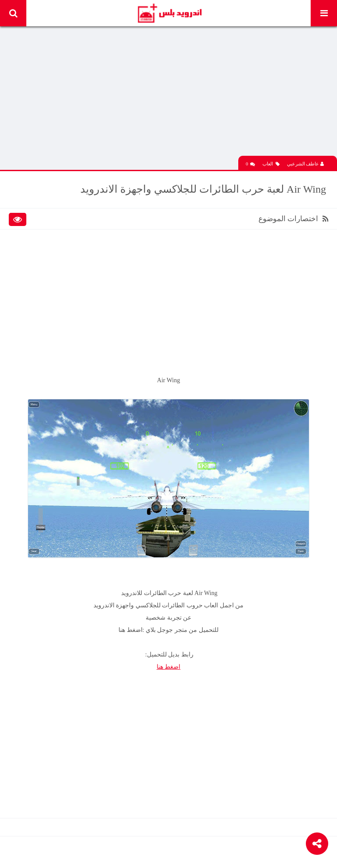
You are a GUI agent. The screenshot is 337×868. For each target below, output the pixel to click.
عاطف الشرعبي (306, 164)
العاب (271, 164)
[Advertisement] (168, 94)
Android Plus (169, 13)
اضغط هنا (169, 667)
